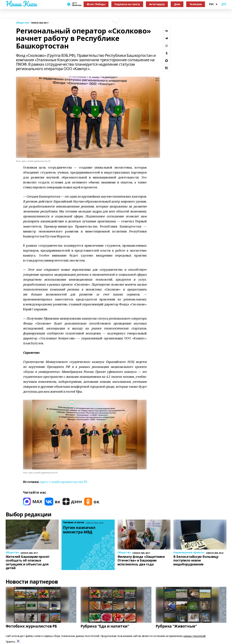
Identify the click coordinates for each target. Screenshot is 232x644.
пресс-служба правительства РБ (64, 482)
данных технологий (194, 636)
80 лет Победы (96, 4)
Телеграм (196, 4)
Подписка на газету (127, 4)
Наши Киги (21, 4)
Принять (11, 642)
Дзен (177, 4)
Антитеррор (157, 4)
